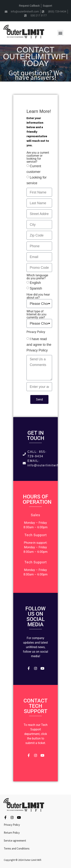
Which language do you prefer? (37, 277)
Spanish (36, 288)
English (35, 283)
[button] (60, 33)
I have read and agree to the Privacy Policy (39, 345)
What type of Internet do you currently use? (36, 314)
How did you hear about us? (38, 296)
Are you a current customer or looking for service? (38, 157)
